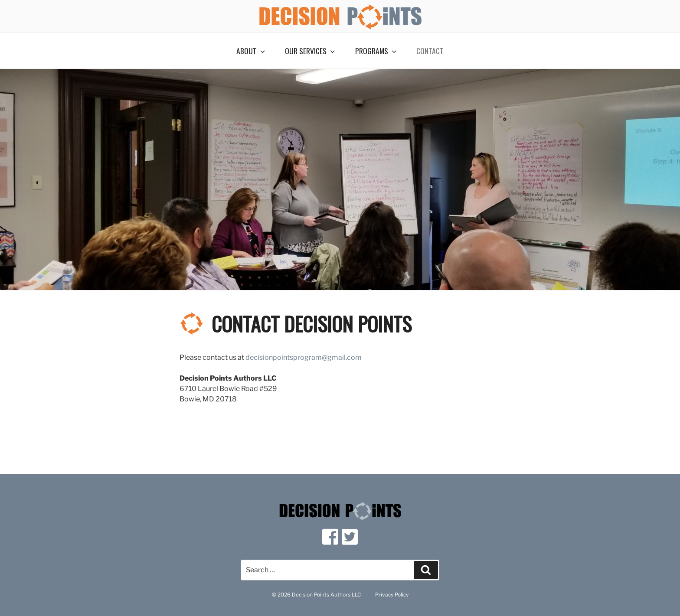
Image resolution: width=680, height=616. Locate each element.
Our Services (311, 51)
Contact (430, 51)
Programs (377, 51)
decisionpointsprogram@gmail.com (304, 357)
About (252, 51)
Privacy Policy (392, 595)
